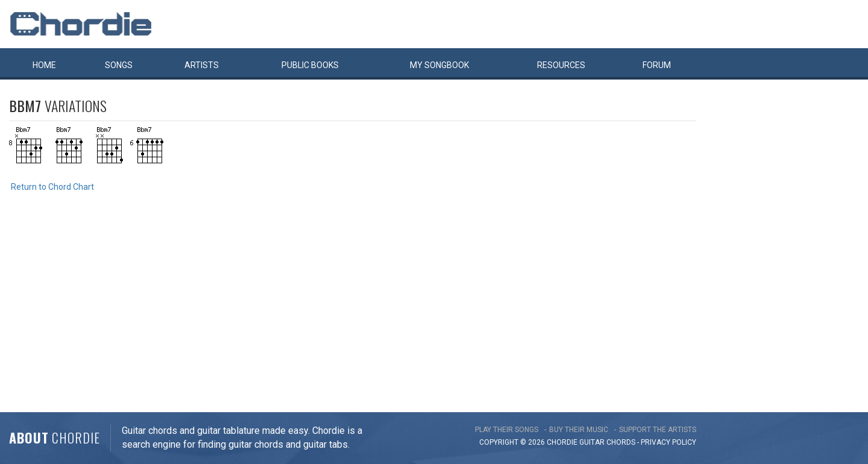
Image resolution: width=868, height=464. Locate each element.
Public (310, 65)
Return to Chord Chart (52, 187)
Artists (202, 65)
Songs (119, 65)
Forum (657, 65)
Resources (561, 65)
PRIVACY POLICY (668, 442)
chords (621, 442)
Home (44, 65)
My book (439, 65)
